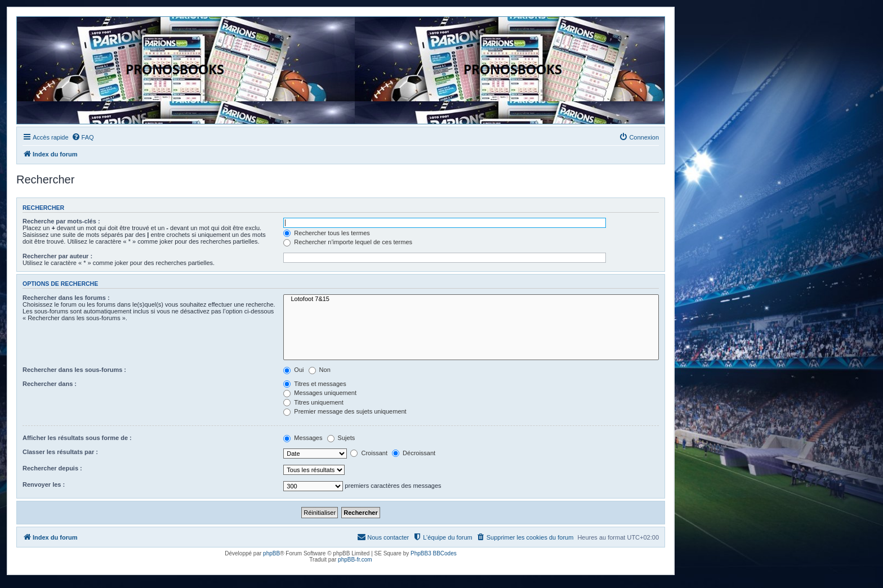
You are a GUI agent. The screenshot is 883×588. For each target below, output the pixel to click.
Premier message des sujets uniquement (345, 411)
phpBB (271, 553)
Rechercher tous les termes (327, 233)
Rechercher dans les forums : (66, 298)
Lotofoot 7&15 (471, 299)
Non (320, 370)
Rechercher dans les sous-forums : (74, 370)
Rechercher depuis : (52, 468)
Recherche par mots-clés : (61, 221)
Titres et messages (315, 384)
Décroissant (414, 453)
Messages (303, 438)
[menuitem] (83, 137)
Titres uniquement (313, 402)
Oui (293, 370)
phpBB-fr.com (355, 560)
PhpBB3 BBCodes (434, 553)
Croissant (369, 453)
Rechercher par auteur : (57, 256)
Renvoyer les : (44, 484)
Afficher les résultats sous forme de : (77, 438)
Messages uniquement (320, 393)
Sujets (341, 438)
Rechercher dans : (50, 384)
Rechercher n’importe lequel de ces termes (348, 242)
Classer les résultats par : (60, 452)
